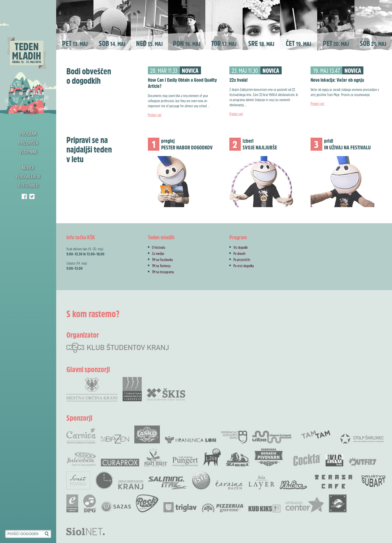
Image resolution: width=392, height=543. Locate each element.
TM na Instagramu (163, 272)
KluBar (293, 485)
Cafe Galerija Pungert (185, 461)
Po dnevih (239, 253)
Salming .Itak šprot (168, 483)
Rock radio (147, 503)
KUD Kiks (264, 509)
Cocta (307, 460)
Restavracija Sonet (78, 480)
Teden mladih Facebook (24, 196)
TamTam (316, 434)
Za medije (158, 253)
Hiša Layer (262, 482)
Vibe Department (272, 437)
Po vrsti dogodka (244, 266)
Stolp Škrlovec (362, 438)
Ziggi (238, 459)
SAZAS (116, 507)
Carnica (81, 436)
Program (28, 134)
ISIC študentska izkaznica (201, 480)
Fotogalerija (28, 176)
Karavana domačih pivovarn (269, 457)
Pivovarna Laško (147, 434)
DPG (90, 503)
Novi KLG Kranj (334, 460)
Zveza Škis (166, 394)
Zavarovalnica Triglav (180, 507)
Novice (28, 167)
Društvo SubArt (373, 480)
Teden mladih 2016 (28, 57)
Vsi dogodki (241, 247)
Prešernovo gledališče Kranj (234, 437)
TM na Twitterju (161, 266)
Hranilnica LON (191, 440)
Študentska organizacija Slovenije (132, 389)
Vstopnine (28, 152)
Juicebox (81, 459)
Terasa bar (334, 482)
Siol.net (86, 532)
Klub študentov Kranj (32, 196)
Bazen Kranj (115, 439)
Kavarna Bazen (229, 485)
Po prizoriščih (242, 259)
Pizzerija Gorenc (223, 508)
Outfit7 (362, 462)
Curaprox (120, 463)
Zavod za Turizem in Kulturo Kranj (131, 485)
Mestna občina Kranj (92, 389)
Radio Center (305, 505)
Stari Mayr (156, 457)
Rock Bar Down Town (338, 503)
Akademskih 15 (104, 480)
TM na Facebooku (162, 259)
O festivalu (28, 185)
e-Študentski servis (72, 503)
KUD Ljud (212, 457)
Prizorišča (28, 143)
